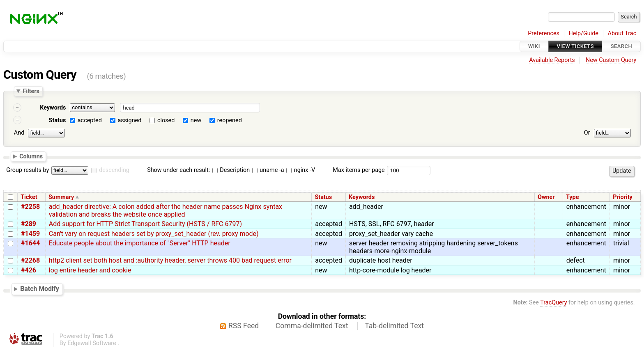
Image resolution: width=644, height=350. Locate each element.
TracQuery (553, 303)
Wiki (534, 46)
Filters (31, 91)
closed (166, 120)
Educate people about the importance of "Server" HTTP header (140, 243)
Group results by (28, 170)
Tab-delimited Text (394, 326)
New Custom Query (611, 60)
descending (114, 170)
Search (621, 46)
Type (572, 197)
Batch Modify (40, 289)
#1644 (30, 243)
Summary (61, 197)
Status (57, 120)
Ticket (29, 197)
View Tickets (575, 46)
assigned (129, 120)
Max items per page (359, 170)
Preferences (544, 33)
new (196, 120)
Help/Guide (584, 33)
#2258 (30, 207)
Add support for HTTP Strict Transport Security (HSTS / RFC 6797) (145, 224)
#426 (29, 270)
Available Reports (552, 60)
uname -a (268, 170)
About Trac (622, 33)
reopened (230, 120)
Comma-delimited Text (312, 326)
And (19, 133)
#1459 (30, 234)
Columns (31, 156)
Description (231, 170)
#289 (29, 224)
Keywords (53, 108)
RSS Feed (244, 326)
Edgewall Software (92, 343)
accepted (90, 120)
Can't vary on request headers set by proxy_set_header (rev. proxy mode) (154, 234)
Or (587, 133)
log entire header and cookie (90, 270)
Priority (623, 197)
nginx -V (301, 170)
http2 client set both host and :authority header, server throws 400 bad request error (170, 260)
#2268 (30, 260)
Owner (546, 197)
